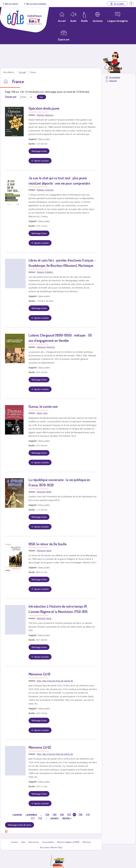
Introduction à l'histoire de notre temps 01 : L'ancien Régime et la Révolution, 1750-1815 (58, 609)
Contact (14, 842)
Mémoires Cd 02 (40, 747)
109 (80, 815)
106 (62, 815)
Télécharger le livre (39, 151)
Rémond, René (44, 551)
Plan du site (34, 842)
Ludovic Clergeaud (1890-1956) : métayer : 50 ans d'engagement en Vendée (60, 338)
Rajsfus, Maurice (45, 115)
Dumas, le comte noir (43, 406)
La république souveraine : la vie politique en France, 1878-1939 (59, 482)
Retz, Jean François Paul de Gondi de (55, 681)
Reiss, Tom (42, 413)
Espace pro (64, 39)
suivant (55, 818)
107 (69, 815)
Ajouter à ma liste (42, 161)
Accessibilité (48, 842)
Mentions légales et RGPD (68, 842)
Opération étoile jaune (44, 108)
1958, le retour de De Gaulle (48, 544)
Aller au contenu (11, 4)
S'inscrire (113, 81)
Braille (84, 21)
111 (33, 818)
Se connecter (115, 77)
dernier (67, 818)
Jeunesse (98, 21)
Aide (23, 842)
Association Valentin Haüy (51, 847)
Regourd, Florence (46, 347)
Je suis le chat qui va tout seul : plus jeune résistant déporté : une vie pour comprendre (59, 181)
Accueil (22, 72)
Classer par (11, 97)
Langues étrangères (118, 21)
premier (17, 815)
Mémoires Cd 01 (39, 674)
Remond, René (44, 492)
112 (40, 818)
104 (47, 815)
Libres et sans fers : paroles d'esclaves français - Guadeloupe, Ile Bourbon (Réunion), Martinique (62, 263)
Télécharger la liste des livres (20, 825)
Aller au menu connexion (36, 4)
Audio (73, 21)
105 (55, 815)
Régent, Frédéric (45, 272)
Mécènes (87, 842)
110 (88, 815)
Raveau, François (45, 190)
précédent (31, 815)
